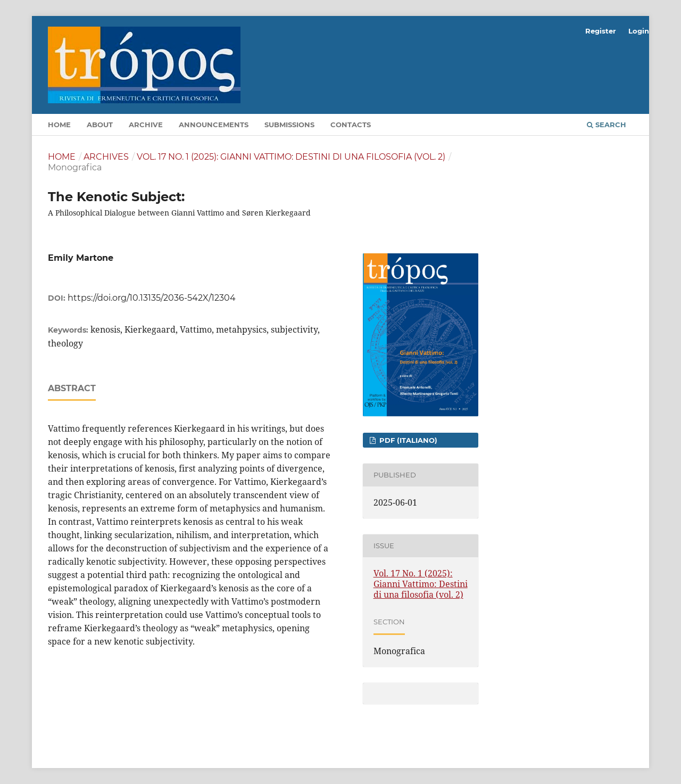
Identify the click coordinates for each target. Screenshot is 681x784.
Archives (106, 157)
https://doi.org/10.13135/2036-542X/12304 (152, 298)
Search (607, 125)
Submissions (289, 125)
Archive (146, 125)
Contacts (351, 125)
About (100, 125)
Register (601, 31)
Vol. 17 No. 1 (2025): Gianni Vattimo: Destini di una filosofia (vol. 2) (291, 157)
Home (59, 125)
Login (639, 31)
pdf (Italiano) (407, 440)
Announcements (214, 125)
